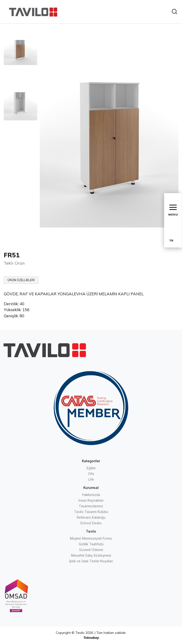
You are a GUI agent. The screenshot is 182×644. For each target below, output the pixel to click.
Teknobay (91, 638)
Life (91, 479)
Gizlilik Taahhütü (91, 544)
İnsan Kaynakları (91, 500)
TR (171, 240)
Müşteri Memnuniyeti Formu (91, 538)
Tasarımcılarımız (91, 506)
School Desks (91, 523)
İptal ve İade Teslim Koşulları (91, 561)
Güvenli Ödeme (91, 550)
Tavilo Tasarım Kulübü (91, 512)
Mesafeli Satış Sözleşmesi (91, 555)
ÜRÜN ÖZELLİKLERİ (21, 280)
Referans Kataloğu (91, 517)
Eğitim (91, 468)
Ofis (91, 474)
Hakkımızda (91, 495)
